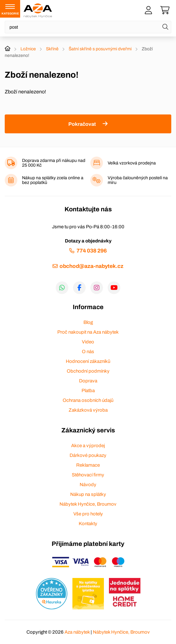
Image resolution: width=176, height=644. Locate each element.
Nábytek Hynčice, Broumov (88, 504)
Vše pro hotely (88, 514)
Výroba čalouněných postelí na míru (138, 180)
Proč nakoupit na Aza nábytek (88, 332)
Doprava (88, 381)
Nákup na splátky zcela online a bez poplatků (53, 180)
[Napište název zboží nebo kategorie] (88, 27)
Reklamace (88, 465)
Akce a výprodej (88, 446)
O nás (88, 352)
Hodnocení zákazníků (88, 361)
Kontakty (88, 524)
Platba (88, 391)
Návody (88, 485)
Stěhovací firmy (88, 475)
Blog (88, 322)
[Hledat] (165, 27)
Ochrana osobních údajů (88, 400)
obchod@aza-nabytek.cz (91, 266)
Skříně (52, 49)
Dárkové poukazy (88, 455)
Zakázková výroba (88, 410)
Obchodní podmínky (88, 371)
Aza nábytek (77, 632)
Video (88, 342)
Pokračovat (82, 124)
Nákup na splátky (88, 494)
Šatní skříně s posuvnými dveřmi (100, 49)
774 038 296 (92, 251)
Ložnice (28, 49)
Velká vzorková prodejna (132, 163)
